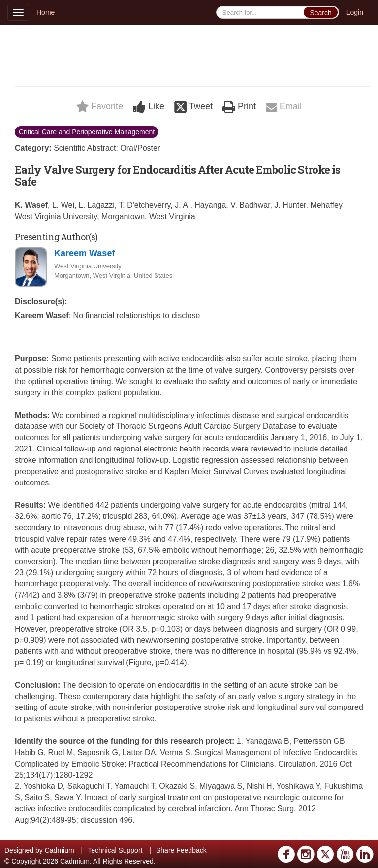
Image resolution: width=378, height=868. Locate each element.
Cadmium (60, 850)
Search (320, 13)
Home (46, 12)
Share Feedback (181, 850)
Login (355, 12)
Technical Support (115, 850)
